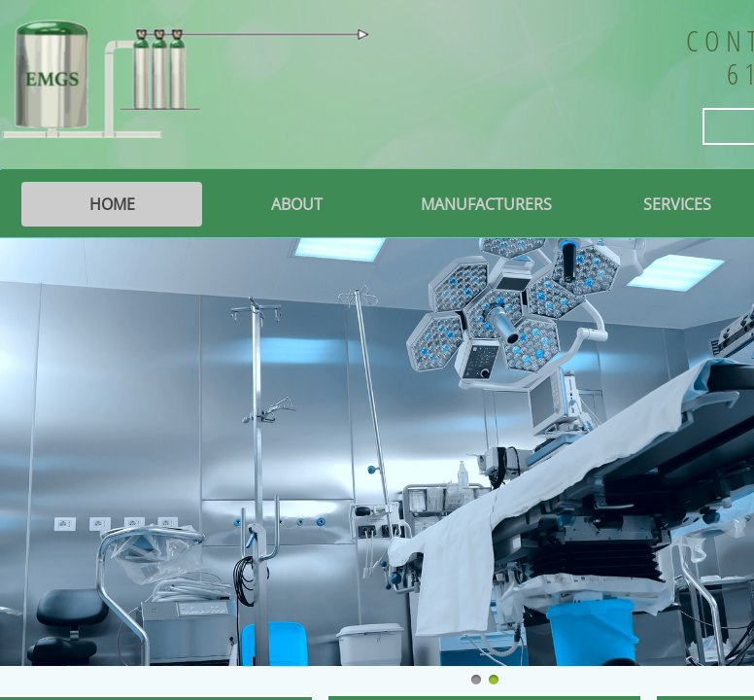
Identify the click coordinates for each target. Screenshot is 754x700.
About (297, 204)
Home (112, 204)
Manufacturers (486, 204)
